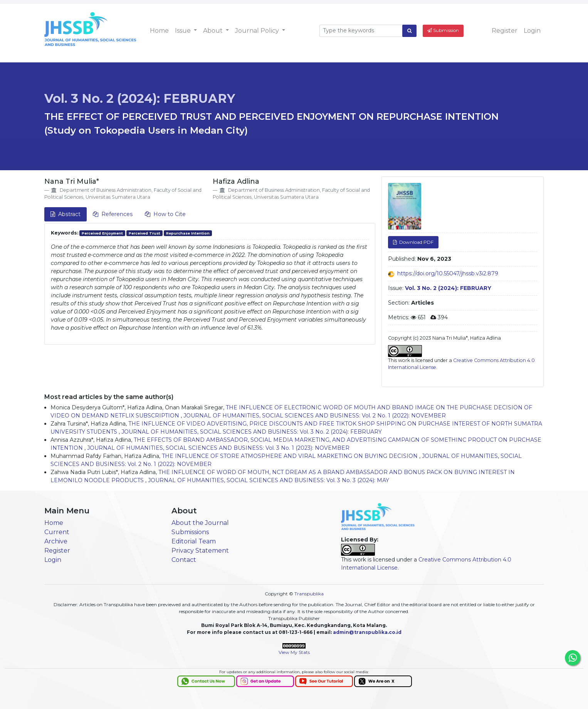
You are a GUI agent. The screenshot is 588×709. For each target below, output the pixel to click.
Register (505, 31)
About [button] (214, 31)
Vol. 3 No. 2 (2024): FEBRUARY (140, 98)
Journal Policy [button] (258, 31)
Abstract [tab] (66, 214)
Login (532, 31)
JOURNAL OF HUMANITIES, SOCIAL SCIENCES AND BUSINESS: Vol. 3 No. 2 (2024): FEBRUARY (252, 432)
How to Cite (165, 214)
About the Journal (200, 523)
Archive (56, 541)
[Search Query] (361, 31)
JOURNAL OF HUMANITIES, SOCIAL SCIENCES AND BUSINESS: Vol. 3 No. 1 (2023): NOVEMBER (218, 448)
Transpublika (309, 594)
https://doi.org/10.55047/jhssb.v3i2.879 (448, 273)
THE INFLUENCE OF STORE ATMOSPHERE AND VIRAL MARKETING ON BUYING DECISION (291, 456)
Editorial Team (194, 541)
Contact (184, 560)
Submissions (190, 532)
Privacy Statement (200, 551)
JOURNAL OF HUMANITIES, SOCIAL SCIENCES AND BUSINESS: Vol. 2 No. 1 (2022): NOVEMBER (315, 416)
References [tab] (113, 214)
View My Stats (294, 652)
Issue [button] (184, 31)
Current (57, 532)
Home (159, 31)
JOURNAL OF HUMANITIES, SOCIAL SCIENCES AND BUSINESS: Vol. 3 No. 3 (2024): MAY (269, 480)
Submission (443, 30)
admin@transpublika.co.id (367, 632)
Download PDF (416, 242)
